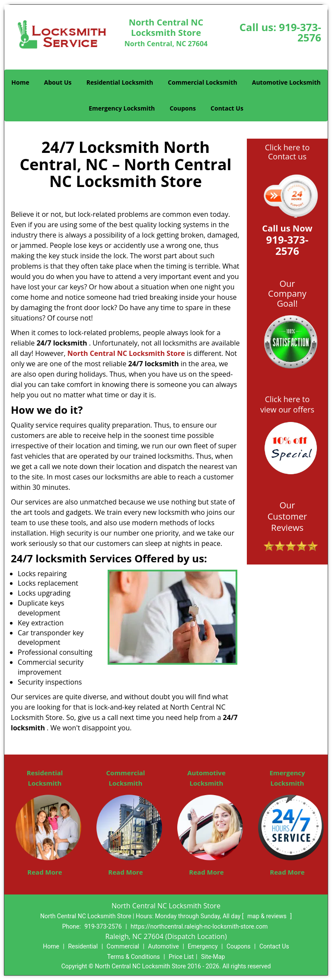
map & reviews (268, 916)
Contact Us (227, 108)
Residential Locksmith (120, 82)
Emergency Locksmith (122, 108)
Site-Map (213, 957)
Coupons (182, 108)
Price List (181, 957)
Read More (45, 872)
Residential (83, 946)
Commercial (123, 946)
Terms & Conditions (134, 957)
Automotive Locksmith (286, 82)
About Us (58, 82)
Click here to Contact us (287, 152)
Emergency (203, 946)
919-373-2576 (300, 32)
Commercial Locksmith (202, 82)
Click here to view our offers (287, 404)
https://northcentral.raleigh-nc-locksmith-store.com (199, 926)
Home (20, 82)
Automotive (163, 946)
